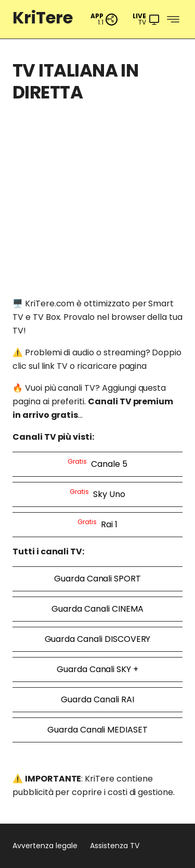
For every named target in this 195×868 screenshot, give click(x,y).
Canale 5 (97, 463)
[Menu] (147, 20)
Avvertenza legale (45, 846)
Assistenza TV (115, 846)
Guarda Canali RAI (97, 699)
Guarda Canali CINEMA (97, 609)
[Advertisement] (98, 210)
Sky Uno (97, 494)
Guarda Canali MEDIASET (97, 730)
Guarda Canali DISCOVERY (98, 639)
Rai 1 (97, 524)
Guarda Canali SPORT (97, 579)
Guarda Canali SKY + (97, 669)
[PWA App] (104, 20)
